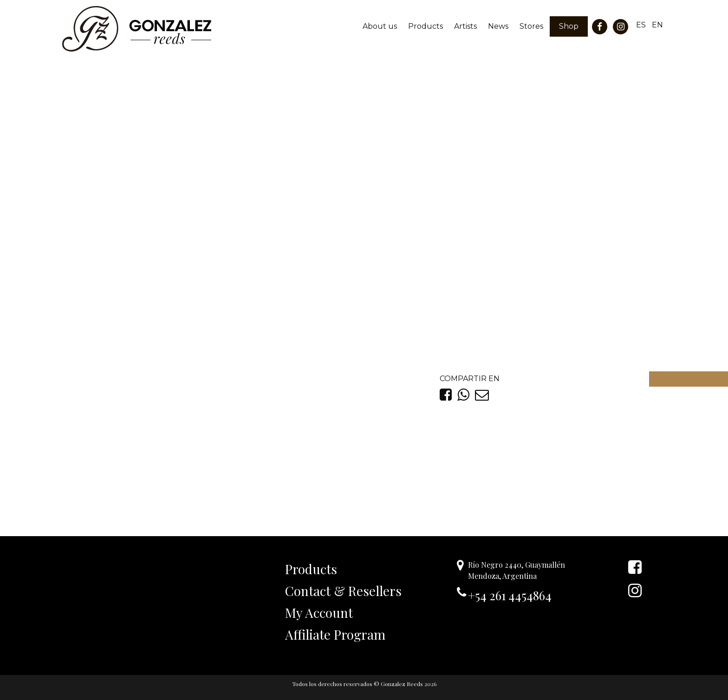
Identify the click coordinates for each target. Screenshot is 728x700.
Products (426, 26)
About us (380, 26)
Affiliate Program (335, 634)
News (498, 26)
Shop (569, 26)
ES (641, 25)
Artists (465, 26)
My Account (319, 612)
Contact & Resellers (343, 591)
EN (657, 25)
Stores (531, 26)
